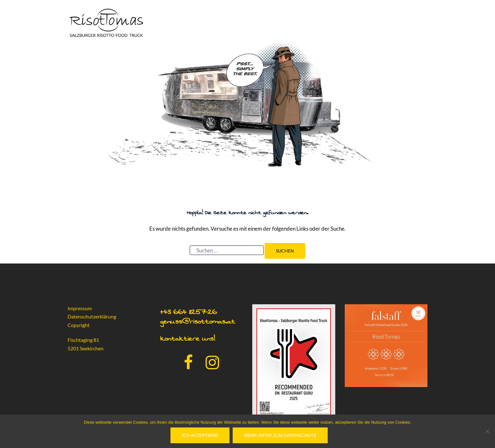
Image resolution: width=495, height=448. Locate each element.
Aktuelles (411, 22)
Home (303, 22)
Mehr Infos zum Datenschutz (280, 435)
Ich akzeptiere (200, 435)
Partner (357, 22)
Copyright (79, 325)
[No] (487, 431)
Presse (382, 22)
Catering (328, 22)
